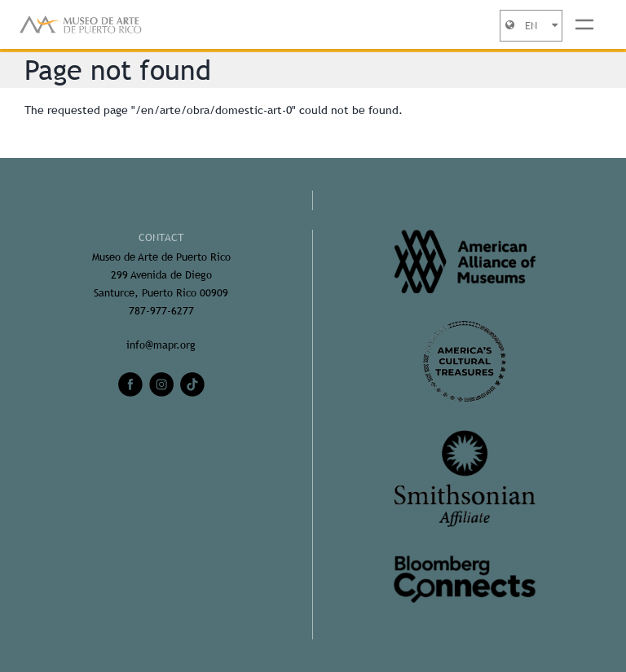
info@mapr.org (161, 345)
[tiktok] (192, 384)
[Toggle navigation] (584, 24)
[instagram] (161, 384)
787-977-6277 (161, 311)
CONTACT (161, 237)
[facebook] (130, 384)
